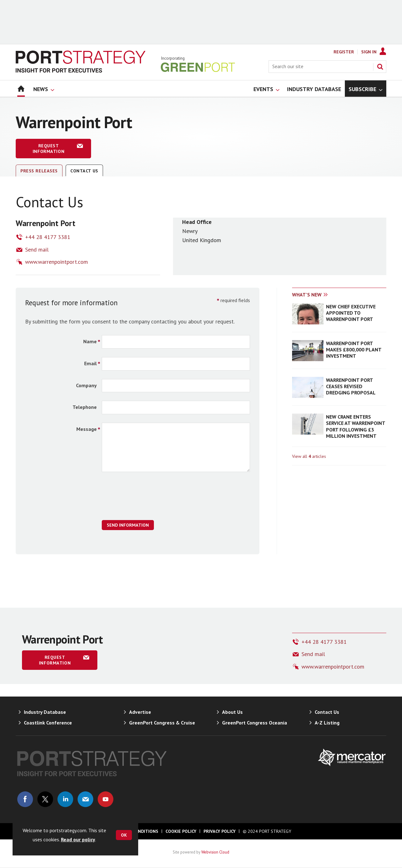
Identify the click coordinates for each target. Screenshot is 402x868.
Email (90, 363)
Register (344, 52)
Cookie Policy (181, 831)
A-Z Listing (327, 723)
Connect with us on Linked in (65, 799)
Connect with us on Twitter (45, 799)
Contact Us (84, 171)
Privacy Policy (220, 831)
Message (87, 429)
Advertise (140, 712)
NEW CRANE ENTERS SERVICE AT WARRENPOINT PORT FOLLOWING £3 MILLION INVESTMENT (356, 426)
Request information (49, 149)
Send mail (37, 250)
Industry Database (45, 712)
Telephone (85, 407)
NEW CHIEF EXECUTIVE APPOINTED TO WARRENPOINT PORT (351, 313)
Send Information (128, 525)
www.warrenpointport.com (57, 262)
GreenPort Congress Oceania (255, 723)
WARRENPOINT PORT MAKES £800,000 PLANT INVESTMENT (354, 350)
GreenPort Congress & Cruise (162, 723)
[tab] (316, 295)
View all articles (309, 456)
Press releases (39, 171)
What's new (307, 295)
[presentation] (149, 499)
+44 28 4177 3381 (48, 237)
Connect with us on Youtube (106, 799)
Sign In (369, 52)
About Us (232, 712)
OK (124, 835)
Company (86, 385)
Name (90, 341)
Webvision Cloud (215, 852)
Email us (85, 799)
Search (380, 67)
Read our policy (78, 839)
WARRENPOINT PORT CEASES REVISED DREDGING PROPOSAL (351, 386)
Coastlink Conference (48, 723)
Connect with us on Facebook (25, 799)
